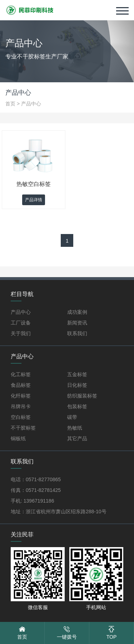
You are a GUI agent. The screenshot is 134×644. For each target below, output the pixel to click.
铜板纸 (18, 438)
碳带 (72, 417)
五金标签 (77, 374)
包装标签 (77, 406)
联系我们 (77, 333)
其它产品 (77, 438)
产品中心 (31, 104)
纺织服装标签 (82, 396)
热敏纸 (75, 428)
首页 (10, 104)
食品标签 (21, 385)
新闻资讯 (77, 323)
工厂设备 (21, 323)
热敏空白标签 (34, 184)
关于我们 (21, 333)
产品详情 (34, 200)
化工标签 (21, 374)
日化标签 (77, 385)
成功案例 (77, 312)
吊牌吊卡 (21, 406)
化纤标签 (21, 396)
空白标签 (21, 417)
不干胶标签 (23, 428)
